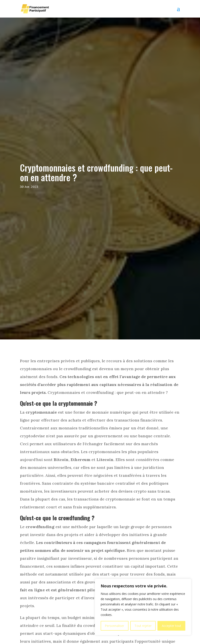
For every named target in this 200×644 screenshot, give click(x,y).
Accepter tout (171, 626)
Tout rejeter (143, 626)
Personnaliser (114, 626)
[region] (143, 607)
